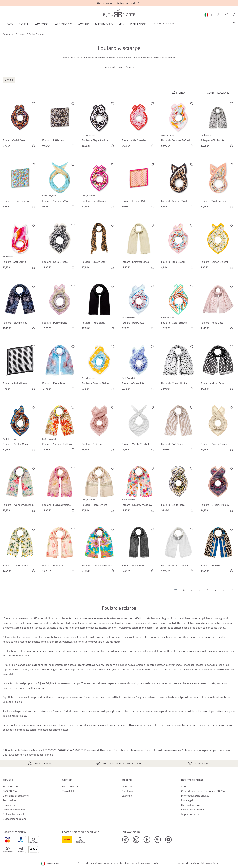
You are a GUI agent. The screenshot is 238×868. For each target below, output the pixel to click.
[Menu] (178, 93)
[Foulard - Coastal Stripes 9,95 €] (99, 368)
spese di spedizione (122, 863)
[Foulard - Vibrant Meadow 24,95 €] (99, 551)
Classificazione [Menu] (218, 92)
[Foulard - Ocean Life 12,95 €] (139, 368)
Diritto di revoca (190, 805)
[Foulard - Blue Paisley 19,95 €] (20, 308)
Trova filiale (69, 791)
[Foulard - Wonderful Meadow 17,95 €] (20, 490)
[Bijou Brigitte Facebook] (147, 840)
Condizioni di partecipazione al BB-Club (204, 791)
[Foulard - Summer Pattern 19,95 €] (60, 429)
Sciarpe (130, 67)
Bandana (109, 67)
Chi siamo (127, 791)
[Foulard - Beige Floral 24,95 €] (178, 490)
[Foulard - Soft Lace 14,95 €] (99, 429)
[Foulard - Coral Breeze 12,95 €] (60, 247)
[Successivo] (231, 590)
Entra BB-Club (11, 786)
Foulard (120, 67)
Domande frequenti (14, 809)
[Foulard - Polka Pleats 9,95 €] (20, 368)
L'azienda (127, 796)
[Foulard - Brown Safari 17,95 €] (99, 247)
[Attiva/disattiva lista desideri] (33, 104)
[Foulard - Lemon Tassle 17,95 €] (20, 551)
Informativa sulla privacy (195, 796)
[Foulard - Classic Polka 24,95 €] (178, 368)
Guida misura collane (15, 819)
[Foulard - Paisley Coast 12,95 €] (20, 429)
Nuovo (8, 24)
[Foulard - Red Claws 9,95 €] (139, 308)
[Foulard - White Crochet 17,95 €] (139, 429)
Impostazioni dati (191, 814)
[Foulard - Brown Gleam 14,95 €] (218, 429)
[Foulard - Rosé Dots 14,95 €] (218, 308)
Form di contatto (72, 786)
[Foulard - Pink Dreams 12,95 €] (99, 186)
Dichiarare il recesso (193, 809)
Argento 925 (64, 24)
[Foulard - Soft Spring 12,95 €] (20, 247)
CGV (184, 786)
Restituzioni (10, 800)
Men (121, 24)
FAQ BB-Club (10, 791)
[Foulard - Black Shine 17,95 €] (139, 551)
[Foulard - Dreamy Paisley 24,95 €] (218, 490)
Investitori (128, 786)
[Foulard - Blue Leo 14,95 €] (218, 551)
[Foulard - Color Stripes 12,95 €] (178, 308)
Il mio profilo (10, 805)
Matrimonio (104, 24)
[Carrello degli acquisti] (234, 15)
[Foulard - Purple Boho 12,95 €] (60, 308)
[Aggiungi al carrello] (33, 146)
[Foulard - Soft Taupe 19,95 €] (178, 429)
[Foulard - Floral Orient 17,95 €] (99, 490)
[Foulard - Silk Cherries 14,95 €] (139, 125)
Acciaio (84, 24)
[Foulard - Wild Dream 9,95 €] (20, 125)
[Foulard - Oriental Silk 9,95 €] (139, 186)
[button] (219, 15)
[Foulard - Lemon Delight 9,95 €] (218, 247)
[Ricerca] (234, 24)
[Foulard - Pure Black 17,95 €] (99, 308)
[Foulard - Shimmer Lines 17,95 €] (139, 247)
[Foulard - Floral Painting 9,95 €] (20, 186)
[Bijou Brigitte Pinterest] (158, 840)
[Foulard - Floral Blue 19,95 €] (60, 368)
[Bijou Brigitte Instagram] (136, 840)
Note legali (187, 800)
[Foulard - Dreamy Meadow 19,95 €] (139, 490)
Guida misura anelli (14, 814)
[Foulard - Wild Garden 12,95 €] (218, 186)
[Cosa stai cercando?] (194, 23)
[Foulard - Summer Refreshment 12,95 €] (178, 125)
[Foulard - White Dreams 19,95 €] (178, 551)
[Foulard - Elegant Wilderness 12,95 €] (99, 125)
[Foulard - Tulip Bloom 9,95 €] (178, 247)
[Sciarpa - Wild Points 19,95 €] (218, 125)
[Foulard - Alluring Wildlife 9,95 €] (178, 186)
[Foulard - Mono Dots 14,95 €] (218, 368)
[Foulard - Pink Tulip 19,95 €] (60, 551)
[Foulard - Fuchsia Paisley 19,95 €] (60, 490)
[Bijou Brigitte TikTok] (125, 840)
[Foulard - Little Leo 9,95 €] (60, 125)
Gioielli (24, 24)
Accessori (42, 24)
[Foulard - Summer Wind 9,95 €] (60, 186)
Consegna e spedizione (16, 796)
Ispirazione (138, 24)
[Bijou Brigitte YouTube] (168, 840)
